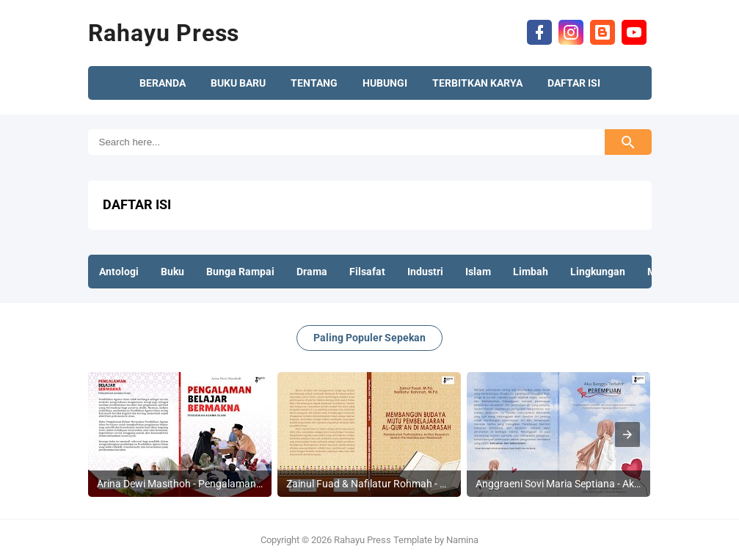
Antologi (119, 272)
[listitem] (180, 434)
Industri (425, 272)
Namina (462, 540)
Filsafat (367, 272)
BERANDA (163, 83)
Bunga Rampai (240, 272)
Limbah (531, 272)
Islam (478, 272)
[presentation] (627, 434)
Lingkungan (598, 272)
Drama (312, 272)
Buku (172, 272)
